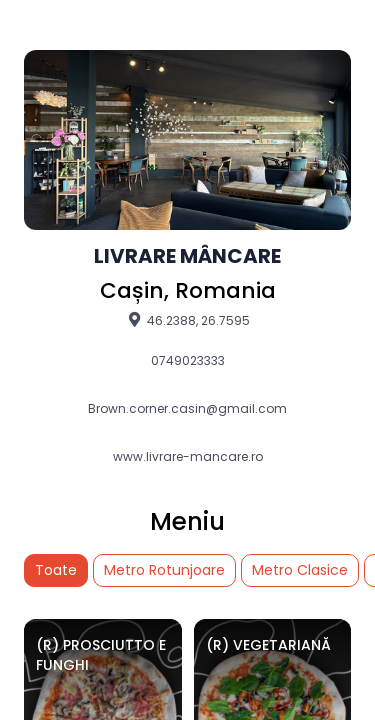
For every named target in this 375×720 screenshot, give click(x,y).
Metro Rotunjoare (164, 570)
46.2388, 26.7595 (187, 320)
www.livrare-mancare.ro (188, 457)
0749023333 (188, 361)
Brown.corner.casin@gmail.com (187, 409)
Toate (56, 570)
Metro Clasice (300, 570)
